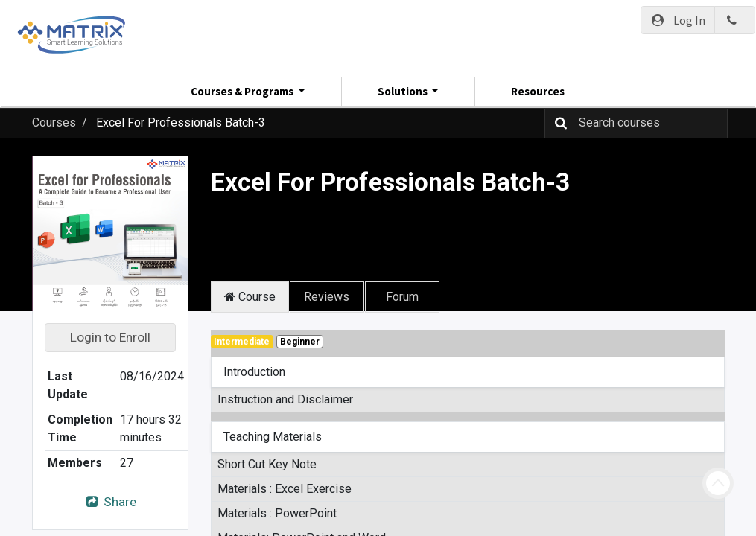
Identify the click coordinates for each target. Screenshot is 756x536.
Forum (402, 297)
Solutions (404, 91)
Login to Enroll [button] (110, 337)
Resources (538, 91)
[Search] (558, 124)
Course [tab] (250, 297)
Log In (678, 20)
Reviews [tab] (327, 297)
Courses (54, 122)
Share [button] (109, 502)
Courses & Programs (243, 91)
